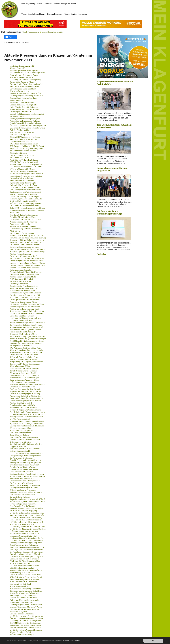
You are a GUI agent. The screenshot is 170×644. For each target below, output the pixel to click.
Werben (67, 14)
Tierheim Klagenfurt (55, 14)
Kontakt (74, 14)
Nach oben (102, 254)
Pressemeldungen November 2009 (53, 32)
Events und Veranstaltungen (54, 4)
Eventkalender (33, 14)
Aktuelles (39, 4)
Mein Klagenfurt (28, 4)
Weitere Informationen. (72, 641)
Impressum (83, 14)
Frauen (43, 14)
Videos (24, 14)
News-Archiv (71, 4)
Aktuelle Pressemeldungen (31, 32)
